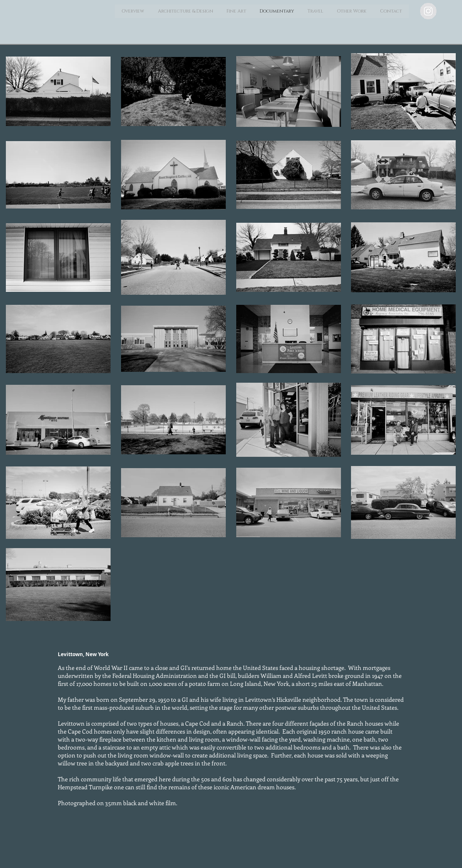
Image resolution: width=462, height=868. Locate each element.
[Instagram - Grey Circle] (428, 11)
